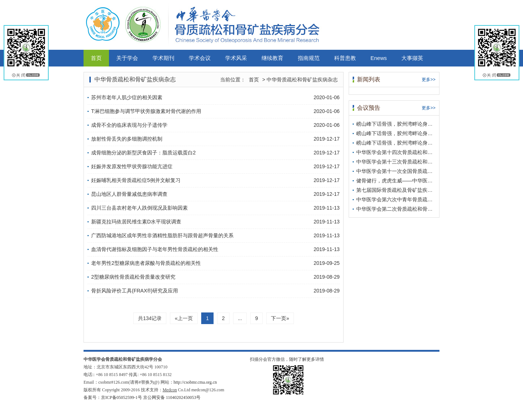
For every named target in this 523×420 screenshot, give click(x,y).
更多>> (429, 80)
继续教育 (272, 58)
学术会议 (200, 58)
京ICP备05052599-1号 (121, 397)
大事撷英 (412, 58)
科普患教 (345, 58)
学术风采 (236, 58)
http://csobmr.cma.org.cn (195, 382)
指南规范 (309, 58)
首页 (96, 58)
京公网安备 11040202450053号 (172, 397)
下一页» (280, 318)
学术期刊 (163, 58)
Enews (379, 58)
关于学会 (127, 58)
